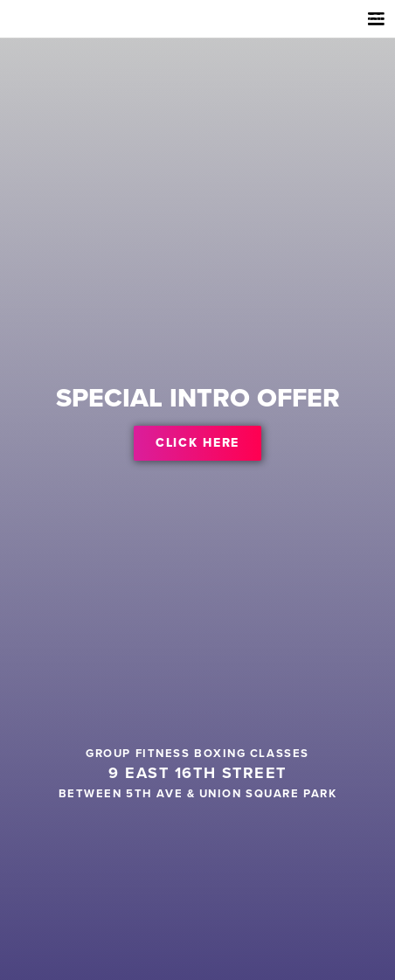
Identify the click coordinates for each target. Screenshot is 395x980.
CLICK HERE (197, 443)
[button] (374, 23)
